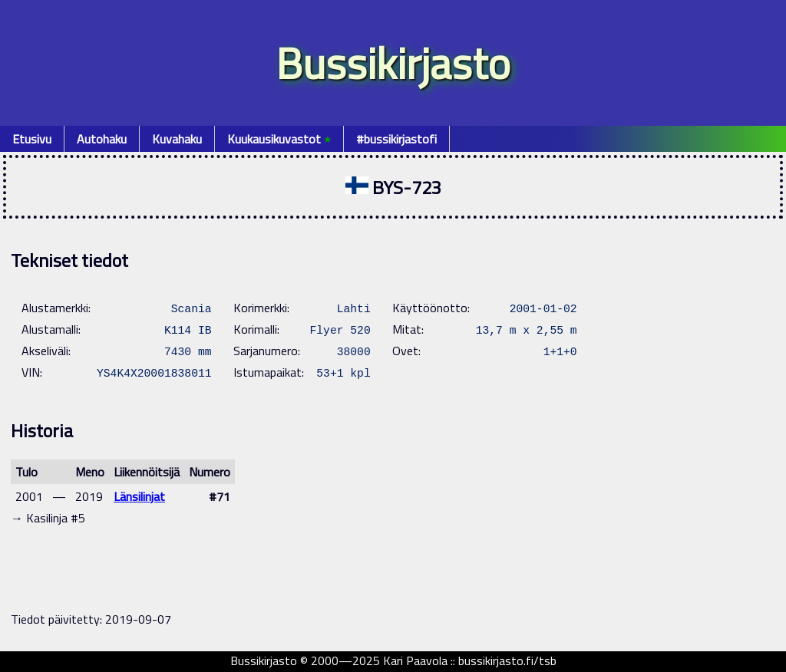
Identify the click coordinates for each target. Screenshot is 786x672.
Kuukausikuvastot (279, 139)
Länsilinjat (139, 496)
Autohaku (102, 139)
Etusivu (32, 139)
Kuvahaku (177, 139)
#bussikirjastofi (396, 139)
